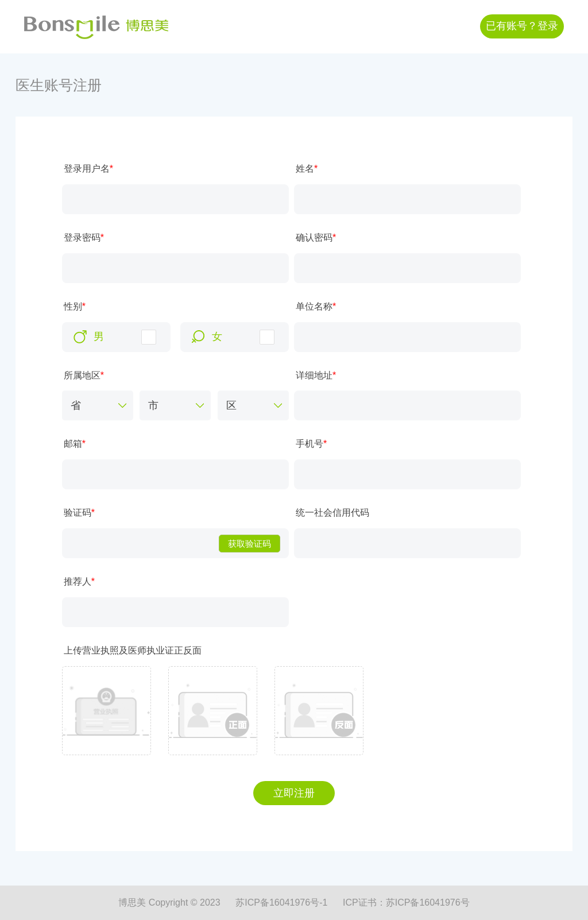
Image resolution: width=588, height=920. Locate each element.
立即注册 (294, 793)
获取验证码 (249, 544)
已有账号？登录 (522, 26)
